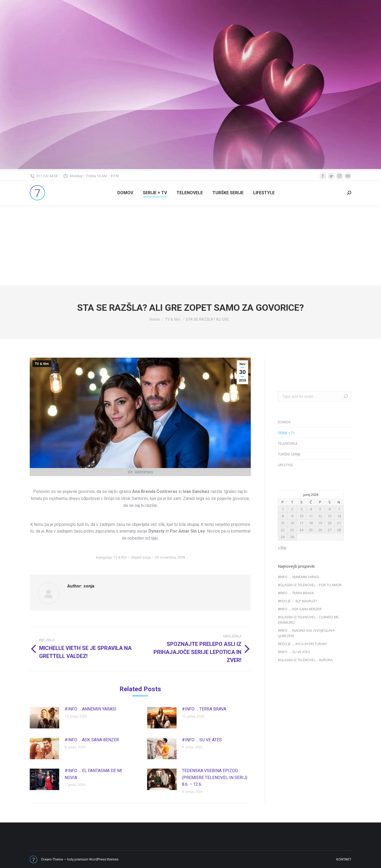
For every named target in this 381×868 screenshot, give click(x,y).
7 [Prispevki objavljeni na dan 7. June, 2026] (339, 509)
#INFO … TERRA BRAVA (204, 709)
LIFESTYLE (285, 465)
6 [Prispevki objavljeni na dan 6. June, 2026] (330, 509)
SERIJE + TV (286, 433)
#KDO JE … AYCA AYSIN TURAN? (302, 644)
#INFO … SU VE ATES (202, 740)
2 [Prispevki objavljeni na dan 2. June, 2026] (292, 509)
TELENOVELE (288, 443)
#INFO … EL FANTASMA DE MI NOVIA (93, 774)
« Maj (282, 547)
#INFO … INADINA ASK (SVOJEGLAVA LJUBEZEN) (306, 633)
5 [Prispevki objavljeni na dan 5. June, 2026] (320, 509)
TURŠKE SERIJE (289, 454)
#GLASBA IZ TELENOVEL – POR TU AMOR (310, 585)
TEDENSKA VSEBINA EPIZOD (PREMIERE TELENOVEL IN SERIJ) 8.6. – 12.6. (215, 777)
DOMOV (284, 422)
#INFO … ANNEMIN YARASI (90, 709)
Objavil (141, 557)
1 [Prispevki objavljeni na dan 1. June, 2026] (283, 509)
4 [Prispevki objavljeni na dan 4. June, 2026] (311, 509)
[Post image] (44, 718)
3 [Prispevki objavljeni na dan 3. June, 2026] (302, 509)
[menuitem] (125, 193)
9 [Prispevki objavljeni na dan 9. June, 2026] (292, 516)
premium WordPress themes (96, 859)
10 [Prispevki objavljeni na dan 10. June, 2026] (301, 516)
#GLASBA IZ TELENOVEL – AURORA (305, 660)
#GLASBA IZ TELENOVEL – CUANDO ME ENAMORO (308, 620)
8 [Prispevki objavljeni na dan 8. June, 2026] (283, 516)
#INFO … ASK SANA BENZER (92, 740)
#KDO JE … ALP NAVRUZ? (297, 601)
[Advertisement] (190, 245)
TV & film (42, 364)
